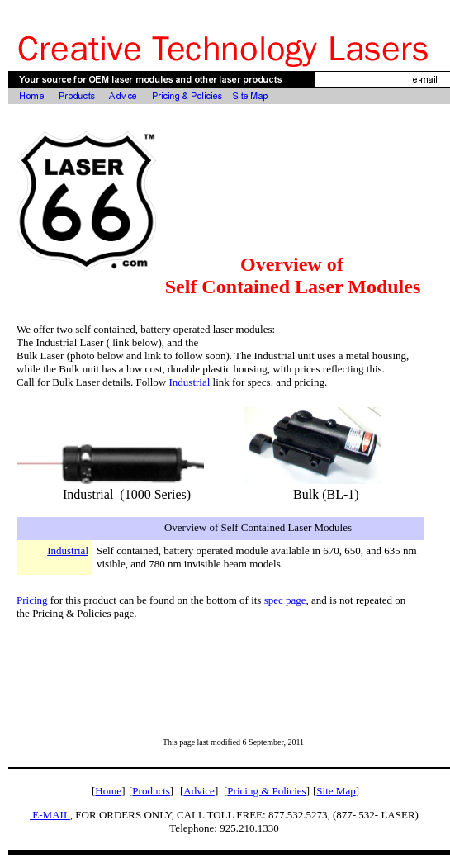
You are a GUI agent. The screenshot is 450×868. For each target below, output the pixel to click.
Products (151, 791)
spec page (285, 600)
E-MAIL (50, 815)
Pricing (32, 600)
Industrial (190, 382)
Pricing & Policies (266, 791)
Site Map (336, 791)
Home (108, 791)
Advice (199, 791)
